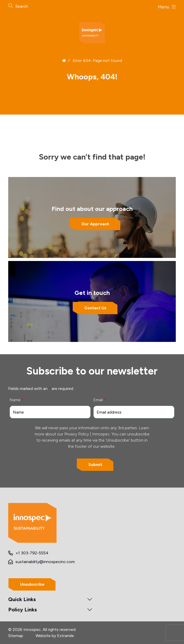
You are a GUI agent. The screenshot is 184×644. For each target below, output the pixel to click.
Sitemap (16, 636)
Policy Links (22, 610)
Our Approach (95, 224)
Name (16, 400)
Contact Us (95, 308)
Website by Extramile (55, 636)
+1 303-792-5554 (32, 553)
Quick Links (22, 599)
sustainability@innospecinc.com (45, 562)
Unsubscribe (32, 584)
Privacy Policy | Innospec (87, 434)
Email (99, 400)
